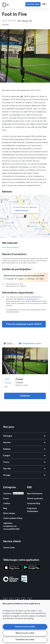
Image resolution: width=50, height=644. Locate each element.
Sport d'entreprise (35, 494)
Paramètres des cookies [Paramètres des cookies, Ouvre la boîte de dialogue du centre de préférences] (25, 640)
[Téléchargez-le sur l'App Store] (12, 568)
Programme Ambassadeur (33, 510)
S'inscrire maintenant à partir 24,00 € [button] (24, 324)
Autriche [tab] (24, 442)
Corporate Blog (34, 503)
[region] (25, 622)
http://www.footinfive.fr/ (11, 248)
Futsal (19, 379)
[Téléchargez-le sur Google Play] (32, 568)
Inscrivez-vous (33, 4)
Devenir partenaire (35, 499)
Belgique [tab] (24, 449)
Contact (7, 503)
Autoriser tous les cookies (25, 627)
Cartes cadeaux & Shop (13, 518)
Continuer (25, 396)
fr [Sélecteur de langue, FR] (45, 4)
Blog (5, 508)
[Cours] (8, 343)
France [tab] (24, 462)
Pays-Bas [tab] (24, 469)
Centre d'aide (9, 548)
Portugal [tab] (24, 475)
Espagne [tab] (24, 456)
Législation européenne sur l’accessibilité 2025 (11, 526)
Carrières (7, 494)
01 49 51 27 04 (31, 299)
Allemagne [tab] (24, 436)
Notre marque (9, 513)
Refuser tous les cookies (25, 633)
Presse (6, 499)
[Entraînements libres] (30, 343)
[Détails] (25, 361)
